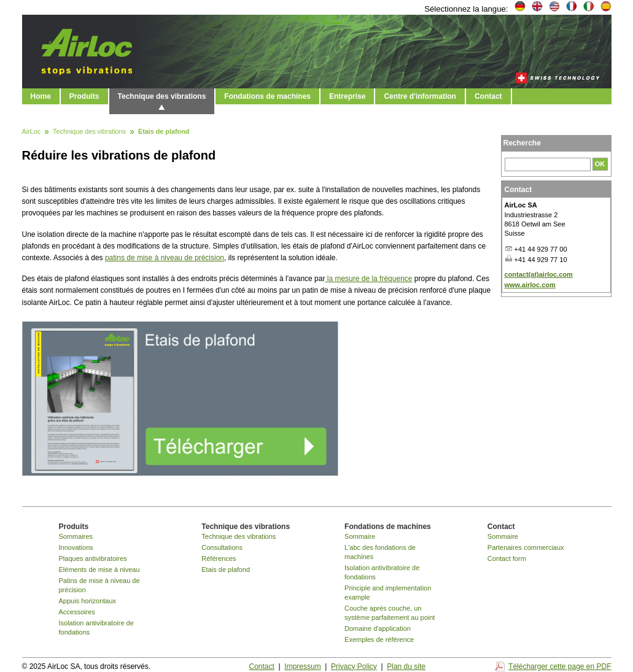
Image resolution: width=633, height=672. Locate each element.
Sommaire (360, 536)
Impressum (302, 666)
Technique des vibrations (162, 96)
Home (41, 96)
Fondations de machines (267, 96)
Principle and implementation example (388, 593)
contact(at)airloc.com (539, 274)
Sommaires (76, 536)
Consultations (222, 547)
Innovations (76, 547)
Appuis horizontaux (88, 601)
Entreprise (347, 96)
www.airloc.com (530, 285)
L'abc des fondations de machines (380, 552)
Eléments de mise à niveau (99, 570)
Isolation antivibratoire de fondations (96, 628)
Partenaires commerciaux (526, 547)
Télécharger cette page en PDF (560, 666)
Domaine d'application (378, 628)
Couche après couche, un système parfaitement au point (390, 613)
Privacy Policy (354, 666)
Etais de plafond (226, 570)
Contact (488, 96)
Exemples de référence (379, 639)
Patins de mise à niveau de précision (99, 585)
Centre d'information (420, 96)
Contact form (507, 558)
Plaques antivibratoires (93, 558)
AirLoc (32, 132)
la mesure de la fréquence (368, 279)
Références (219, 558)
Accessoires (77, 612)
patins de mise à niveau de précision (165, 258)
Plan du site (406, 666)
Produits (84, 96)
